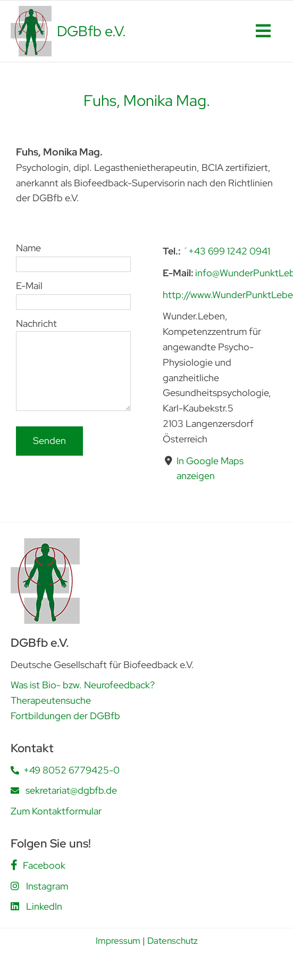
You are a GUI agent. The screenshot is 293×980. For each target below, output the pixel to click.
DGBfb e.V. (91, 31)
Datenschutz (173, 941)
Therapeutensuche (51, 700)
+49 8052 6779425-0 (72, 770)
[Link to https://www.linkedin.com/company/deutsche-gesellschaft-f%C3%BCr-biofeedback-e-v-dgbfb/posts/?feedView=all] (15, 906)
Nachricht (73, 346)
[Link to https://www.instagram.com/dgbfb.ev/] (15, 886)
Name (73, 256)
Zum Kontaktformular (56, 811)
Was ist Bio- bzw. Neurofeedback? (83, 685)
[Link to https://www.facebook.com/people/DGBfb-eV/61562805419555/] (14, 865)
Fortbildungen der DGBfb (65, 716)
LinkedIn (44, 906)
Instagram (47, 886)
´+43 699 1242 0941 (226, 251)
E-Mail (73, 293)
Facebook (44, 865)
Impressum (118, 941)
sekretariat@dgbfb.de (71, 790)
